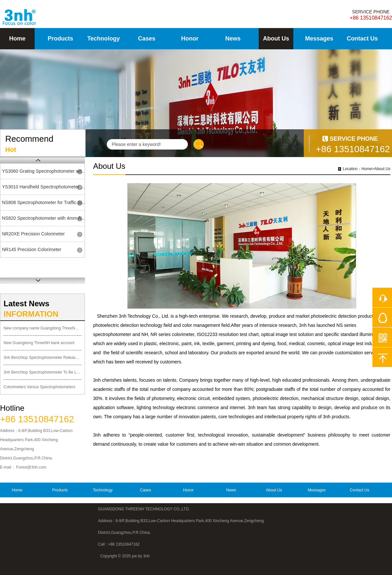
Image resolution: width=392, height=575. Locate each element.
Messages (319, 39)
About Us (276, 39)
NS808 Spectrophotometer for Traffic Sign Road (44, 202)
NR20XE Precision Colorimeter (33, 234)
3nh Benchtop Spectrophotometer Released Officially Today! (42, 358)
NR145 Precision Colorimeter (32, 249)
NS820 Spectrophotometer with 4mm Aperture (44, 218)
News (233, 39)
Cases (147, 39)
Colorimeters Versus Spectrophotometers (39, 387)
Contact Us (362, 39)
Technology (104, 39)
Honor (190, 39)
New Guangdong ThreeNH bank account (39, 343)
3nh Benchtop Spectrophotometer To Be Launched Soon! (42, 372)
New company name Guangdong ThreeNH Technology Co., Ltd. (42, 328)
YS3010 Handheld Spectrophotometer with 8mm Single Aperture (44, 187)
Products (60, 39)
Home (17, 39)
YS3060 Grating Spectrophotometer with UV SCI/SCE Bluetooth (44, 171)
